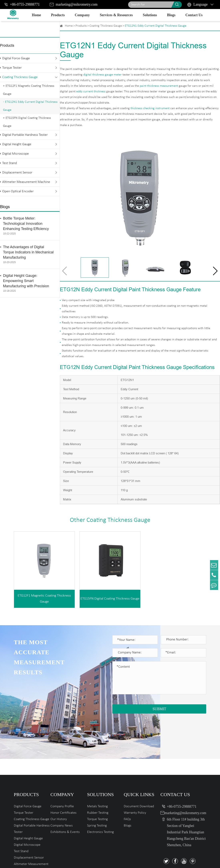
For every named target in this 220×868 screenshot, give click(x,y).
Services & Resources (116, 15)
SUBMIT (159, 709)
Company (82, 15)
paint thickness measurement (159, 86)
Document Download (139, 765)
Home (36, 15)
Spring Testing (97, 784)
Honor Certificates (63, 771)
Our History (59, 778)
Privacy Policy (195, 860)
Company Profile (62, 765)
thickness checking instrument (150, 108)
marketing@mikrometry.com (77, 4)
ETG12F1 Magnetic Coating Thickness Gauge (29, 90)
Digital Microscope (16, 154)
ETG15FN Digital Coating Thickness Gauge (27, 122)
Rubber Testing (98, 771)
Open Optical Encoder (18, 191)
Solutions (150, 15)
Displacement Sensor (17, 173)
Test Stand (10, 163)
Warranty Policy (135, 771)
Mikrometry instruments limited (60, 860)
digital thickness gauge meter (102, 75)
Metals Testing (97, 765)
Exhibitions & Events (65, 791)
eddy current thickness (91, 92)
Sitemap (173, 860)
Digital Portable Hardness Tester (25, 135)
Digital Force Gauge (16, 58)
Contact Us (194, 15)
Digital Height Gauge (17, 144)
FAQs (127, 778)
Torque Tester (12, 68)
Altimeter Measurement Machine (26, 182)
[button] (215, 271)
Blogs (171, 15)
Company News (62, 784)
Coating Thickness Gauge (20, 77)
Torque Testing (97, 778)
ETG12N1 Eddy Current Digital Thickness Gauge (30, 106)
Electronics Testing (100, 791)
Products (58, 15)
